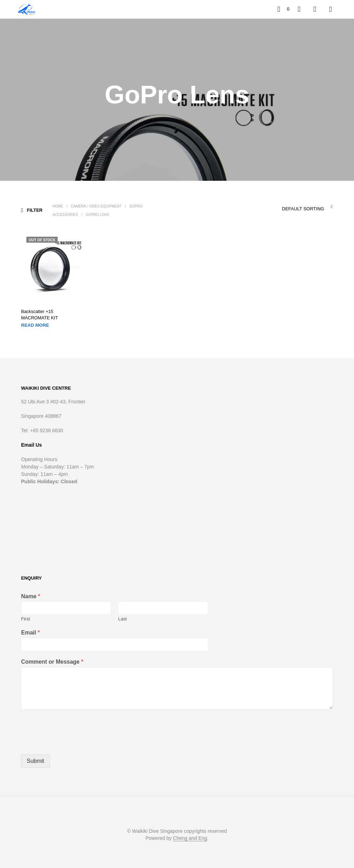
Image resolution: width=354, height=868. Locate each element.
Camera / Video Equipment (97, 206)
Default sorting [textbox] (303, 209)
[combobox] (290, 207)
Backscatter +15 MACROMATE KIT (50, 315)
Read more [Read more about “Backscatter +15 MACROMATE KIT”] (35, 324)
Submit (36, 761)
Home (58, 206)
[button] (283, 9)
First (25, 618)
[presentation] (75, 742)
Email (30, 632)
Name (31, 596)
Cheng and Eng (190, 838)
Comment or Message (52, 661)
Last (123, 618)
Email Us (31, 445)
